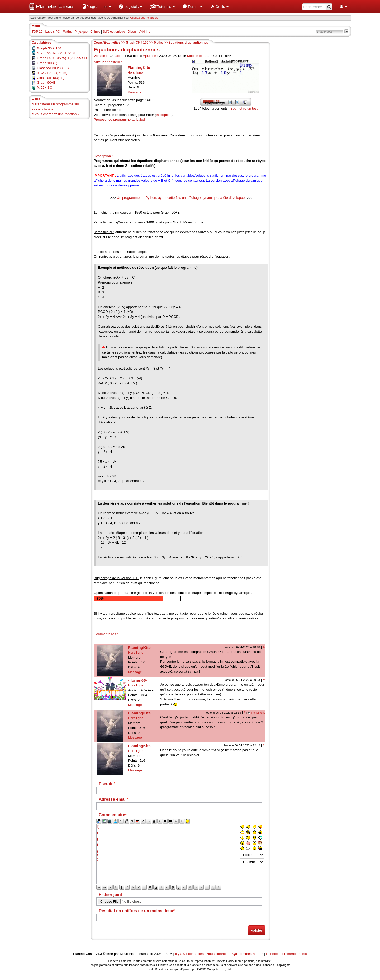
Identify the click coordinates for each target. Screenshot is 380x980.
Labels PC (53, 32)
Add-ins (145, 32)
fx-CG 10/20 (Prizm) (52, 73)
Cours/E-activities (107, 43)
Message (134, 92)
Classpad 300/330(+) (53, 68)
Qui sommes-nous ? (248, 954)
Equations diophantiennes (188, 43)
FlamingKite (139, 67)
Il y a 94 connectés (190, 954)
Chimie (96, 32)
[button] (97, 7)
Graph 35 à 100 (138, 43)
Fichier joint (258, 713)
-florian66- (138, 680)
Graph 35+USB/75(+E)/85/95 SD (62, 58)
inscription (164, 115)
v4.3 (99, 954)
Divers (133, 32)
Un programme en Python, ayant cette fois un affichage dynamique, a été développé (181, 198)
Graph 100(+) (47, 63)
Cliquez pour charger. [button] (144, 18)
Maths (159, 43)
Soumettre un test (244, 108)
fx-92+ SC (45, 88)
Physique (82, 32)
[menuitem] (97, 7)
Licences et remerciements (286, 954)
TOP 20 (37, 32)
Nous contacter (218, 954)
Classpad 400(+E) (51, 78)
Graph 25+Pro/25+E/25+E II (58, 53)
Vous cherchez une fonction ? (57, 114)
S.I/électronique (114, 32)
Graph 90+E (46, 83)
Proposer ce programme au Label (119, 119)
